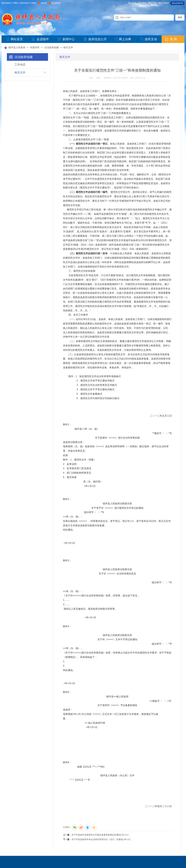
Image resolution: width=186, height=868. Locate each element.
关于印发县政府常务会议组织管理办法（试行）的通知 (97, 839)
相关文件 (68, 47)
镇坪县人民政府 (17, 47)
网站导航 (152, 3)
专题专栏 (35, 47)
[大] (137, 78)
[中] (140, 78)
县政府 (44, 3)
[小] (144, 78)
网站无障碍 (164, 3)
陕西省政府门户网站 (10, 3)
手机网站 (142, 3)
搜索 (180, 17)
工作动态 (20, 65)
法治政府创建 (52, 47)
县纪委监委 (56, 3)
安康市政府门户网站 (28, 3)
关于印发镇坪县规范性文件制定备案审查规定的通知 (96, 835)
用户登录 (132, 3)
